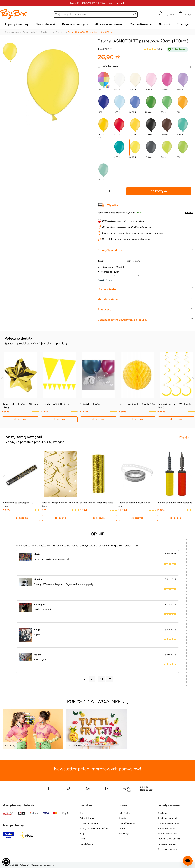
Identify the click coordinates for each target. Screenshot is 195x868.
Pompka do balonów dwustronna (174, 503)
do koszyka (159, 191)
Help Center (124, 813)
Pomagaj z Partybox (167, 844)
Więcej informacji (105, 280)
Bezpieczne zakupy (166, 828)
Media (82, 839)
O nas (82, 813)
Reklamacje (124, 834)
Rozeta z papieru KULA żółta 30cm (137, 404)
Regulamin (162, 813)
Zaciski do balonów (90, 404)
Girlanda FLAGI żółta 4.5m (55, 404)
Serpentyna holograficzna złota (96, 503)
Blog (82, 834)
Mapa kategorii (86, 844)
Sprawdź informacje (153, 233)
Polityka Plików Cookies (169, 839)
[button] (6, 862)
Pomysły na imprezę (89, 823)
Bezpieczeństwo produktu (170, 849)
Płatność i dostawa (128, 823)
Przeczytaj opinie (143, 227)
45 (102, 679)
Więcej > (184, 437)
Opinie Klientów (87, 818)
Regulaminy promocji (167, 818)
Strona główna (12, 32)
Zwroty (122, 828)
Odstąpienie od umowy (168, 823)
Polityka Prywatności (167, 834)
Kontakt (122, 818)
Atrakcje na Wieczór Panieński (94, 828)
